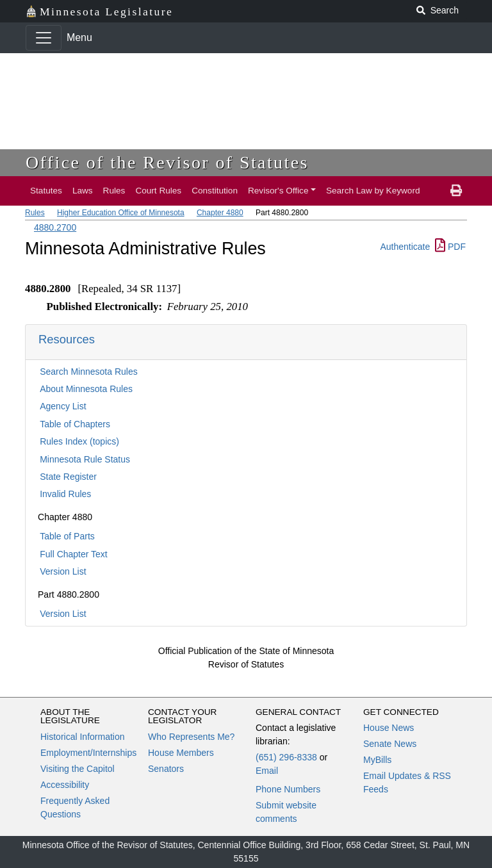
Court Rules (158, 191)
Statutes (46, 191)
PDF (450, 247)
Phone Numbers (288, 789)
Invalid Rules (65, 494)
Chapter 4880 (220, 213)
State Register (68, 477)
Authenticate (405, 247)
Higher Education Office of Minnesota (121, 213)
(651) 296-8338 (286, 757)
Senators (166, 769)
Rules (114, 191)
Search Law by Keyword (373, 191)
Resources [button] (67, 339)
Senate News (390, 744)
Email (267, 771)
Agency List (63, 406)
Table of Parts (67, 536)
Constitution (215, 191)
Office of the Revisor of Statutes (167, 162)
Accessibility (65, 785)
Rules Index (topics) (79, 441)
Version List (63, 571)
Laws (83, 191)
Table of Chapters (75, 424)
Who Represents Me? (191, 737)
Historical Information (83, 737)
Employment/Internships (88, 753)
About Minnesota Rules (86, 389)
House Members (181, 753)
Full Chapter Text (74, 554)
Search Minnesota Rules (89, 372)
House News (389, 728)
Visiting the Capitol (78, 769)
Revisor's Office (278, 191)
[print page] (456, 191)
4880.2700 (55, 227)
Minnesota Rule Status (85, 459)
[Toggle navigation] (44, 38)
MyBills (377, 760)
